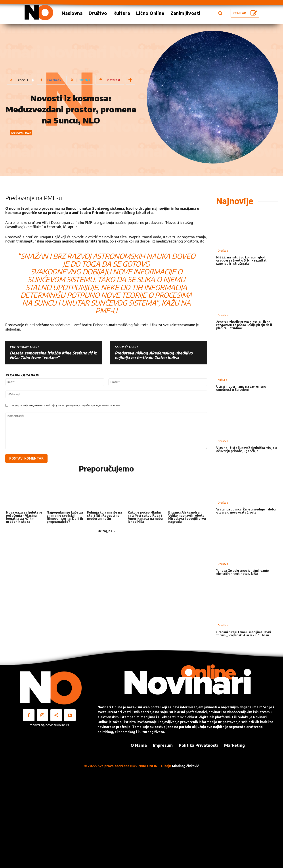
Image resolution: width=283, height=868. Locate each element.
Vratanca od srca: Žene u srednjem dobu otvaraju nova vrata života (246, 511)
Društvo (223, 251)
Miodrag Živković (185, 766)
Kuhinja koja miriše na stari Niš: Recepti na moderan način (105, 516)
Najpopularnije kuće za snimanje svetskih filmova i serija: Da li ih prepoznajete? (65, 518)
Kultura (222, 380)
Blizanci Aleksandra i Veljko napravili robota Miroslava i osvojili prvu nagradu (187, 518)
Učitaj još (106, 532)
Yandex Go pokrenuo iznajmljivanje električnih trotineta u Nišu (242, 572)
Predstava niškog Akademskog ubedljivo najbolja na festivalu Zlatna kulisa (154, 355)
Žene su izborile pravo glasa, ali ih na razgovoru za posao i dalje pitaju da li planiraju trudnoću (244, 325)
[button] (220, 13)
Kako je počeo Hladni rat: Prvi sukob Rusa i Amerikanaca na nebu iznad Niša (145, 518)
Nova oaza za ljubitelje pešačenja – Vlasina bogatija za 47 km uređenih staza (24, 518)
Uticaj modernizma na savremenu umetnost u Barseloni (241, 388)
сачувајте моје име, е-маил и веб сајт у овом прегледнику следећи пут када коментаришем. (66, 405)
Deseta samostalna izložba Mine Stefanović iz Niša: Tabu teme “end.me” (53, 355)
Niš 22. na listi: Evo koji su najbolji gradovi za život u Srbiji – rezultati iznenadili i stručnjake (242, 260)
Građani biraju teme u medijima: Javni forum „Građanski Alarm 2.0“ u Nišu (244, 634)
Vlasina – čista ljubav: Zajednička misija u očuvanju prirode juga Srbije (247, 449)
